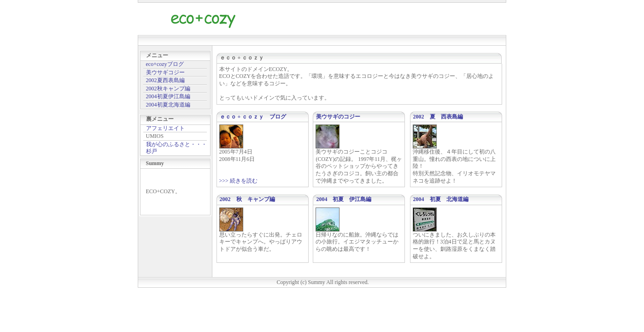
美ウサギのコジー (338, 117)
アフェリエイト (165, 128)
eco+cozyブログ (165, 64)
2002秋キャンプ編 (168, 89)
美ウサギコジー (165, 72)
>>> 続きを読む (238, 181)
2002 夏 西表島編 (438, 117)
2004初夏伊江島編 (168, 96)
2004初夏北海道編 (168, 105)
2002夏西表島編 (165, 80)
